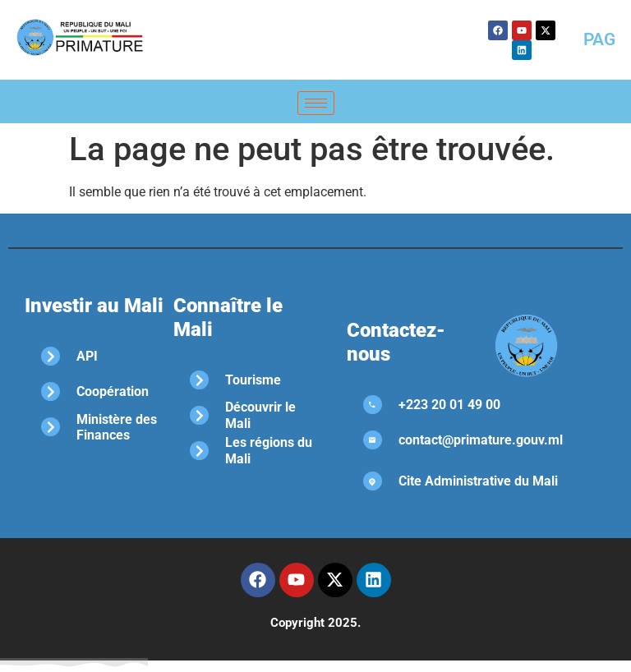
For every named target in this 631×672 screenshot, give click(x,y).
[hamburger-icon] (316, 103)
